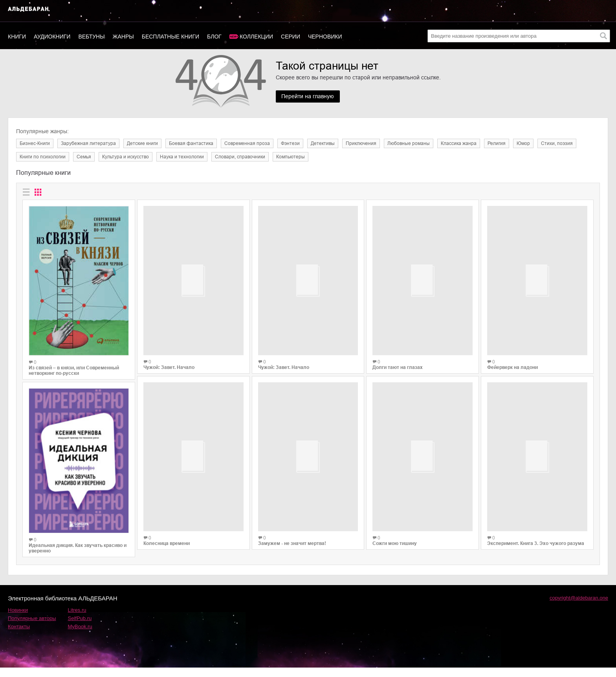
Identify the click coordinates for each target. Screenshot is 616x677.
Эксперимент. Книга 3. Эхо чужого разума (536, 521)
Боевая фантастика (191, 143)
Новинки (18, 619)
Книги (17, 37)
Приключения (361, 143)
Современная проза (247, 143)
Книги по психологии (43, 157)
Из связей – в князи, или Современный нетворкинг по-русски (74, 371)
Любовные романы (409, 143)
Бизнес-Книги (35, 143)
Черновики (325, 37)
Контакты (19, 636)
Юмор (523, 143)
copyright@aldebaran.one (579, 607)
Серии (291, 37)
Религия (497, 143)
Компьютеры (291, 157)
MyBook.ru (80, 636)
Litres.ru (77, 619)
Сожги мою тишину (395, 530)
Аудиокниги (52, 37)
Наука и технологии (182, 157)
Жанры (123, 37)
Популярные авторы (32, 628)
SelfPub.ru (80, 628)
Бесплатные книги (170, 37)
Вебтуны (91, 37)
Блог (214, 37)
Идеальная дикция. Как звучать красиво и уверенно (78, 548)
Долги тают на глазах (398, 360)
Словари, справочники (240, 157)
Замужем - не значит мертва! (292, 549)
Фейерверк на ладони (512, 361)
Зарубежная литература (88, 143)
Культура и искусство (126, 157)
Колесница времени (167, 560)
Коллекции (256, 37)
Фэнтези (290, 143)
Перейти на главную (308, 97)
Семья (84, 157)
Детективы (323, 143)
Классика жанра (459, 143)
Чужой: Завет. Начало (169, 380)
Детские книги (142, 143)
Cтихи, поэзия (557, 143)
